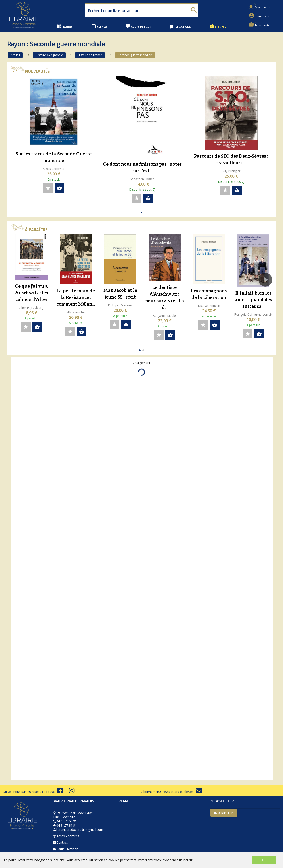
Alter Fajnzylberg (31, 308)
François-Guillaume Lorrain (253, 314)
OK (264, 860)
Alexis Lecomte (54, 169)
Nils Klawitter (76, 312)
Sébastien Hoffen (142, 179)
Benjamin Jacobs (165, 316)
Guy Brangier (231, 171)
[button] (141, 212)
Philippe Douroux (120, 305)
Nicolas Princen (209, 306)
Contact (60, 842)
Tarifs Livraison (65, 849)
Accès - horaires (66, 836)
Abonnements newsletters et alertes (172, 792)
